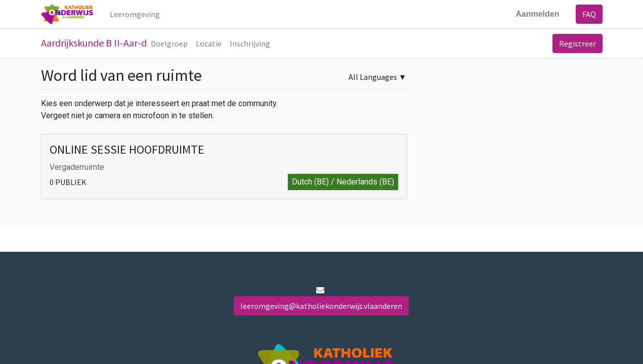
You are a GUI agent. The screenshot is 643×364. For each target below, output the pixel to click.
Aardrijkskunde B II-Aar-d (94, 43)
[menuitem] (135, 14)
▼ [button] (378, 77)
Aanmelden (537, 14)
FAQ (589, 14)
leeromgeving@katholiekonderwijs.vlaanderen (321, 306)
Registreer (577, 43)
